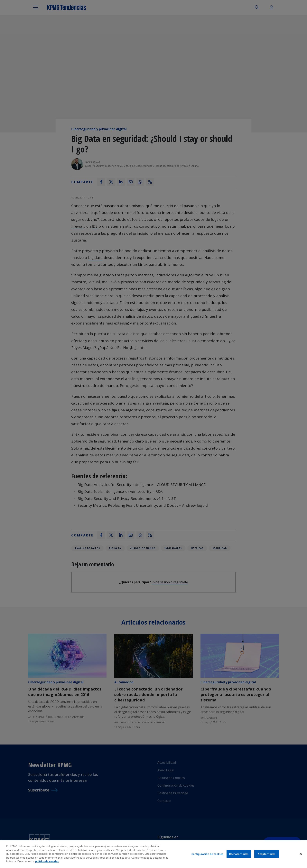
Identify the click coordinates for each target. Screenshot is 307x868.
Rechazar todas (239, 854)
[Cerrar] (301, 854)
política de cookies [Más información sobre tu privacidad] (47, 861)
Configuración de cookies (207, 854)
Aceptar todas (267, 854)
